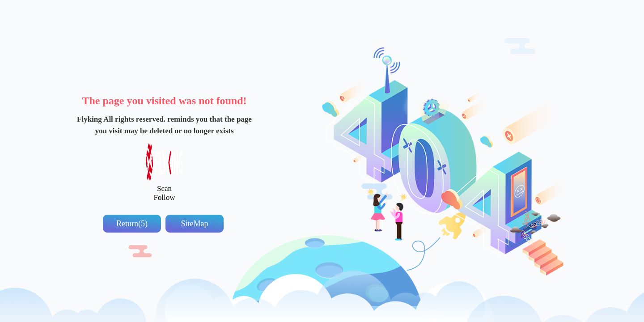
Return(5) (132, 224)
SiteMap (195, 224)
